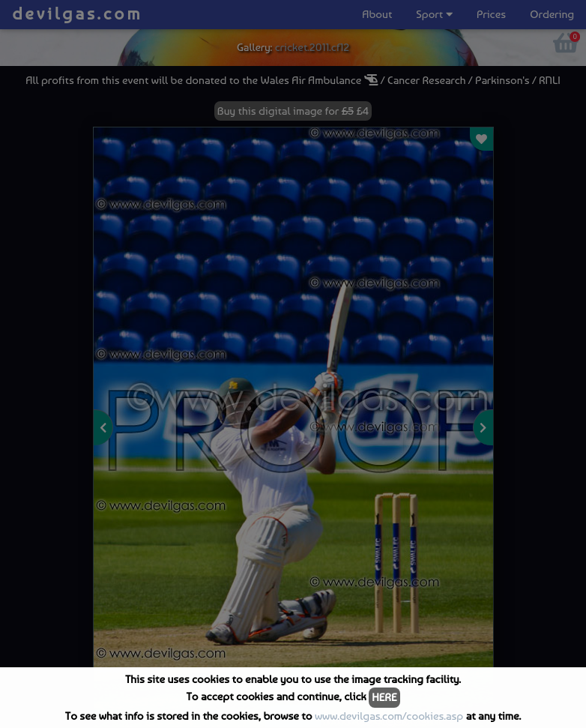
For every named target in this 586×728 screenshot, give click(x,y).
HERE (384, 697)
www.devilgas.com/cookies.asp (389, 716)
